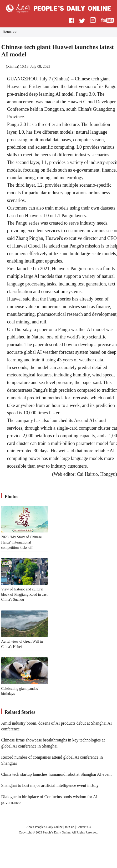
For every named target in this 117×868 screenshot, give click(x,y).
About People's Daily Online (44, 827)
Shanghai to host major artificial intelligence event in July (50, 785)
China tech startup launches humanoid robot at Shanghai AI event (56, 774)
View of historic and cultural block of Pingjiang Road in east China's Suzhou (24, 594)
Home (7, 32)
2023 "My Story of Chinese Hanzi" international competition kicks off (21, 542)
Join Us (70, 827)
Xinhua (12, 67)
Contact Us (84, 827)
